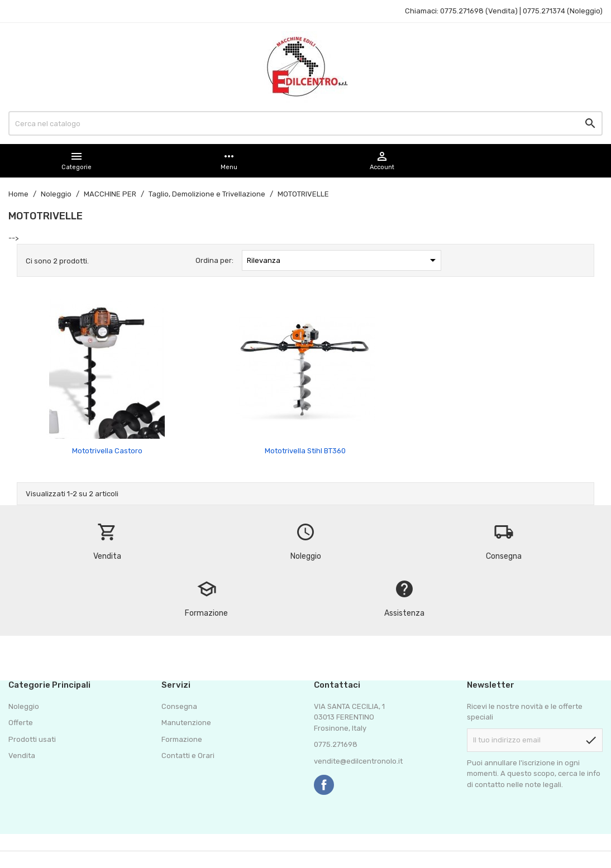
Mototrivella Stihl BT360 (305, 451)
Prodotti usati (32, 739)
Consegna (179, 706)
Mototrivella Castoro (107, 451)
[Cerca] (305, 123)
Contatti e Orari (188, 756)
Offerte (21, 723)
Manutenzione (186, 723)
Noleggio (24, 706)
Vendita (22, 756)
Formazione (182, 739)
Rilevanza (343, 260)
